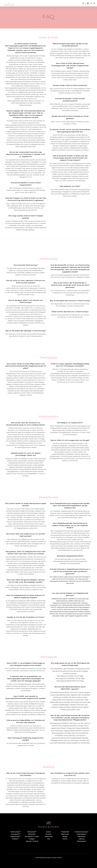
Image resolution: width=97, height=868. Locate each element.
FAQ (48, 839)
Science (49, 832)
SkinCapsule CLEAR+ (32, 837)
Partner (65, 839)
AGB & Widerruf (82, 834)
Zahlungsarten (82, 841)
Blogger (65, 837)
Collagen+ (32, 839)
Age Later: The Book (32, 841)
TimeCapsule (15, 834)
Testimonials (48, 837)
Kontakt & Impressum (81, 832)
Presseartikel (65, 832)
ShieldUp (15, 839)
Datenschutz (81, 837)
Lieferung (81, 839)
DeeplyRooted (16, 837)
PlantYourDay (15, 832)
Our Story (49, 834)
